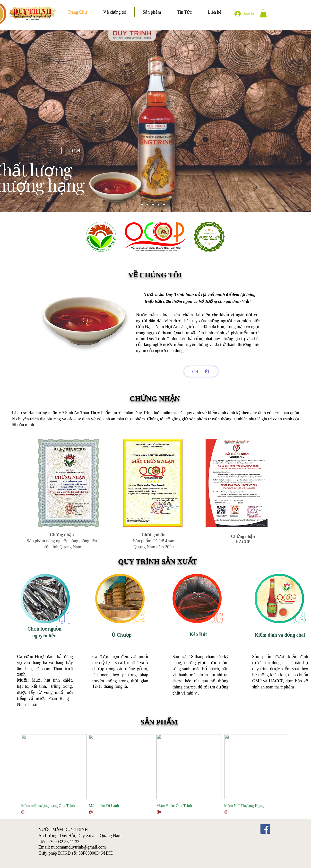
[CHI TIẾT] (201, 371)
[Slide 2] (159, 205)
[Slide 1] (153, 205)
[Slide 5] (142, 205)
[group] (155, 775)
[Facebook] (265, 829)
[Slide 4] (147, 205)
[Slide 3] (164, 205)
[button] (263, 13)
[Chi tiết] (73, 150)
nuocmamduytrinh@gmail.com (79, 847)
